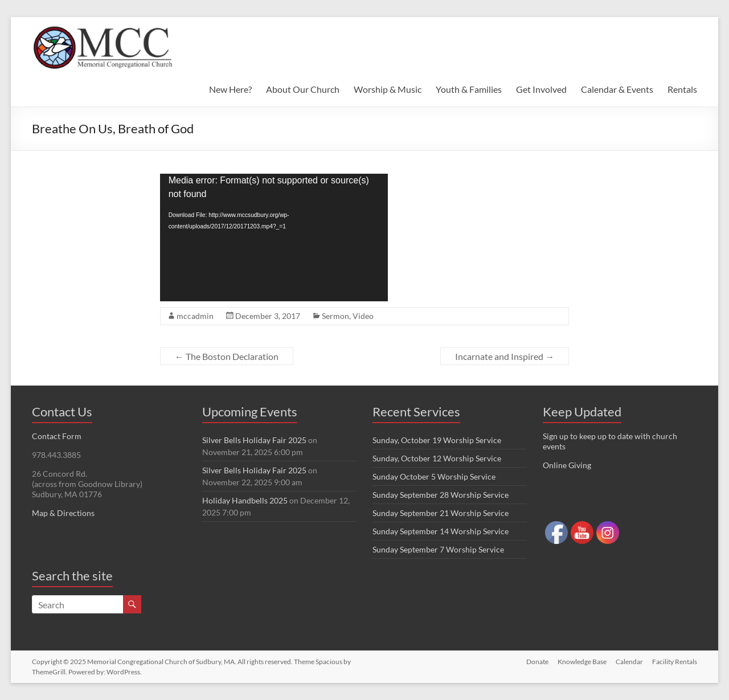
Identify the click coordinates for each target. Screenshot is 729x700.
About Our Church (303, 89)
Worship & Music (388, 89)
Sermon (335, 316)
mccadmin (195, 316)
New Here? (230, 89)
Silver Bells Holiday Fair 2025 (254, 440)
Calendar (629, 662)
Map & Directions (63, 513)
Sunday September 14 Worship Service (441, 531)
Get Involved (541, 89)
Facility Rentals (675, 662)
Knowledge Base (582, 662)
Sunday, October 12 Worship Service (437, 458)
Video (363, 316)
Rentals (682, 89)
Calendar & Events (617, 89)
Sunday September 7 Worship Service (438, 549)
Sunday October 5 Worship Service (434, 476)
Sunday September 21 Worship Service (441, 513)
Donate (537, 662)
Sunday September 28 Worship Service (441, 495)
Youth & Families (469, 89)
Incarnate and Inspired (505, 356)
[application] (274, 238)
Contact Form (57, 436)
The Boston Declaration (227, 356)
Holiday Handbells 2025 (245, 500)
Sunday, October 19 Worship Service (437, 440)
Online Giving (567, 465)
